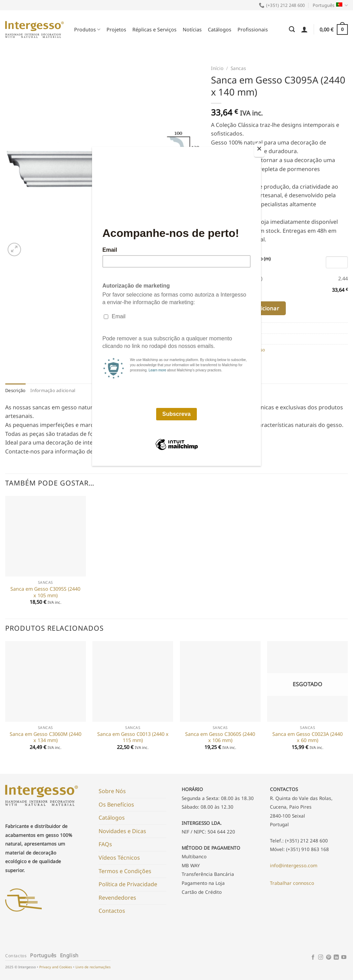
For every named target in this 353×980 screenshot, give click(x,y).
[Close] (259, 150)
